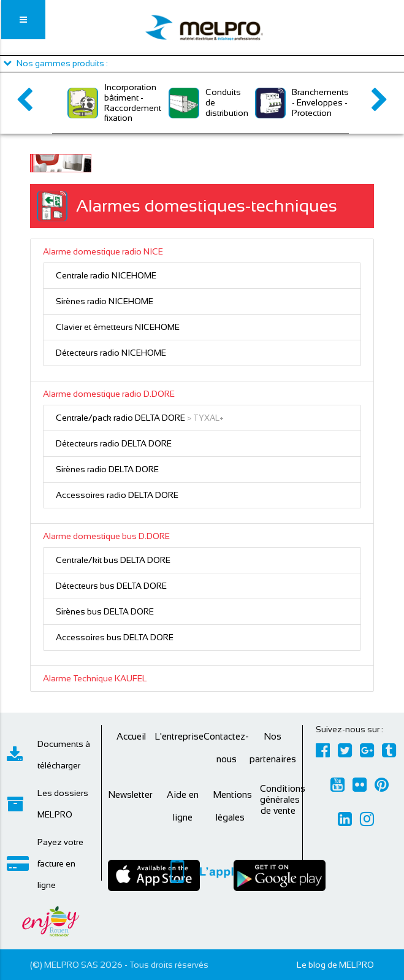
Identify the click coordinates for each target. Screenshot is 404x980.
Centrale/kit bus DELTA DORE (113, 560)
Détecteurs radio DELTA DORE (114, 443)
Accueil (131, 736)
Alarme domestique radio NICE (103, 251)
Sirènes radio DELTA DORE (107, 469)
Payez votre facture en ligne (45, 863)
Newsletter (130, 794)
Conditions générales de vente (283, 799)
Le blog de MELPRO (335, 965)
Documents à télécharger (48, 755)
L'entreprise (179, 736)
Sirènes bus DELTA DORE (105, 611)
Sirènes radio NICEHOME (105, 301)
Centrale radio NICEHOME (106, 275)
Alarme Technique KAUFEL (95, 678)
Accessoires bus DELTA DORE (115, 637)
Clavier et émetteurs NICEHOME (118, 327)
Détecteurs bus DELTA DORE (111, 586)
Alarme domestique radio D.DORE (109, 394)
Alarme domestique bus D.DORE (106, 536)
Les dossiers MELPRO (48, 804)
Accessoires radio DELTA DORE (117, 495)
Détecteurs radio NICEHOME (111, 353)
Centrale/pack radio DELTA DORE (120, 418)
